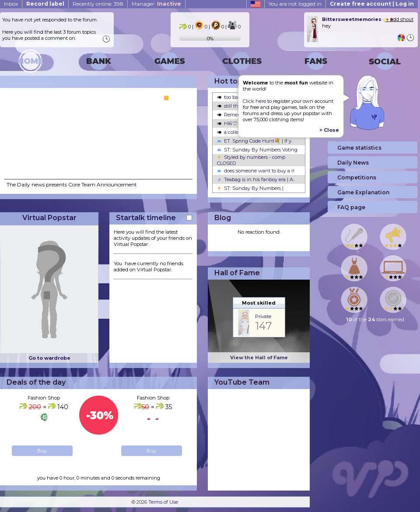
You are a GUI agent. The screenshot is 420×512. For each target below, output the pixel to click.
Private (263, 316)
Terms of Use (163, 502)
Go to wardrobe (49, 358)
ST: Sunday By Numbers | (250, 188)
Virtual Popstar (49, 218)
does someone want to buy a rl (256, 171)
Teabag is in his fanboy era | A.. (256, 179)
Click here (254, 101)
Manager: (156, 4)
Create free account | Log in (372, 4)
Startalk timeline (146, 218)
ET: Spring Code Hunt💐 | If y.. (255, 141)
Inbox (11, 4)
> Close (329, 130)
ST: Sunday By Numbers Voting (257, 150)
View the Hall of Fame (259, 358)
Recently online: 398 (98, 4)
